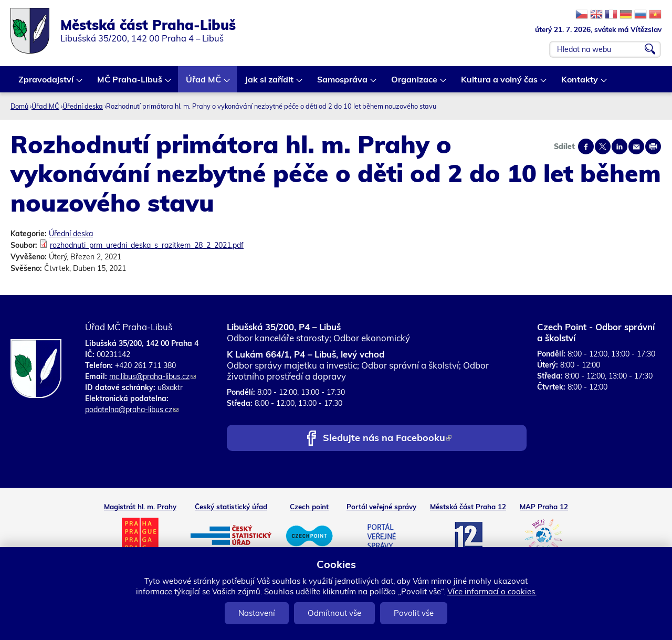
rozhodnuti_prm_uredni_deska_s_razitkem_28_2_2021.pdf (147, 245)
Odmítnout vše (334, 613)
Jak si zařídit (270, 83)
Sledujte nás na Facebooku (387, 439)
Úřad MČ (204, 83)
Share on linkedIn (619, 146)
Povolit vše (414, 613)
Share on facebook (586, 146)
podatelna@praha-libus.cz (132, 410)
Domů (19, 106)
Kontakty (580, 83)
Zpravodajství (46, 83)
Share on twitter (603, 146)
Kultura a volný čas (500, 83)
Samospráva (343, 83)
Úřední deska (83, 106)
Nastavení (257, 613)
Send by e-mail (636, 146)
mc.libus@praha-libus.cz (153, 376)
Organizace (415, 83)
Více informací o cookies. (492, 591)
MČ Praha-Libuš (130, 83)
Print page (653, 146)
